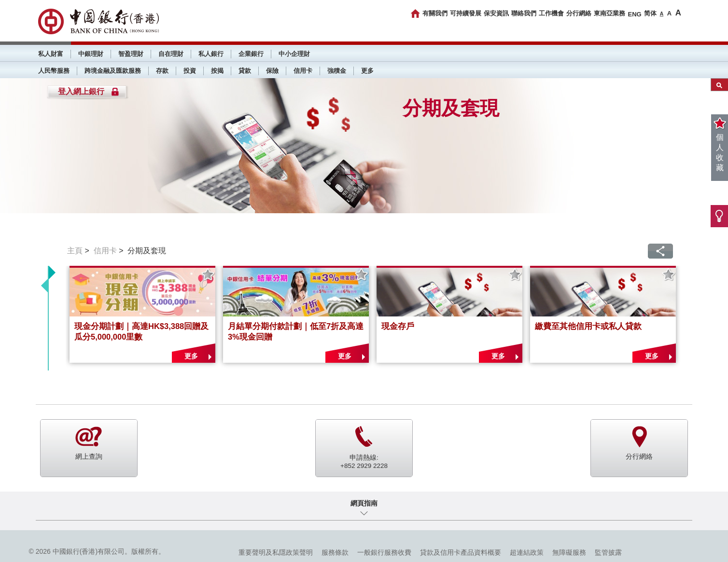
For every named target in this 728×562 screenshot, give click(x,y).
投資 (190, 71)
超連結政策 (527, 552)
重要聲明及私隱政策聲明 (276, 552)
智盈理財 (131, 54)
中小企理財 (294, 54)
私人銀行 (211, 54)
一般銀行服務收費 (384, 552)
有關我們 (435, 13)
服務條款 (335, 552)
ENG (634, 14)
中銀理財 (91, 54)
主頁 (75, 251)
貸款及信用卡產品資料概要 (461, 552)
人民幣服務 (54, 71)
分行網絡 (579, 13)
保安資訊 (496, 13)
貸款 (245, 71)
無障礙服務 (569, 552)
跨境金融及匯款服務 (113, 71)
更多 (367, 71)
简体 (650, 13)
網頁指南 (364, 503)
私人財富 (51, 54)
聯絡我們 (524, 13)
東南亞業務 (609, 13)
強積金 (337, 71)
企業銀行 (251, 54)
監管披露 (608, 552)
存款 (162, 71)
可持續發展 (466, 13)
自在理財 (171, 54)
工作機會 (551, 13)
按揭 (217, 71)
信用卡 (303, 71)
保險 (272, 71)
